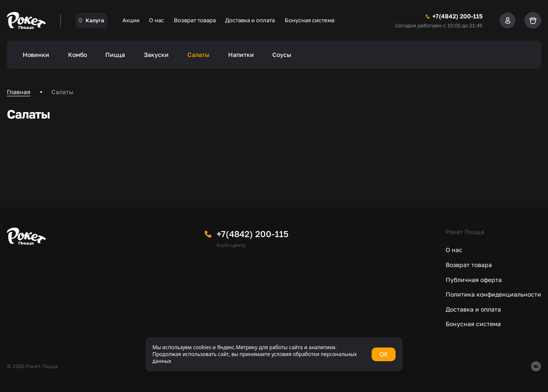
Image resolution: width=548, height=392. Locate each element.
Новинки (36, 55)
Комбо (77, 55)
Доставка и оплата (250, 20)
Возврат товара (195, 20)
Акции (131, 20)
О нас (156, 20)
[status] (274, 354)
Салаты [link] (62, 92)
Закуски (156, 55)
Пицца (115, 55)
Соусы (282, 55)
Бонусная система (310, 20)
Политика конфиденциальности (493, 294)
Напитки (241, 55)
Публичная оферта (474, 280)
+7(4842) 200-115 (253, 234)
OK (384, 354)
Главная (19, 92)
